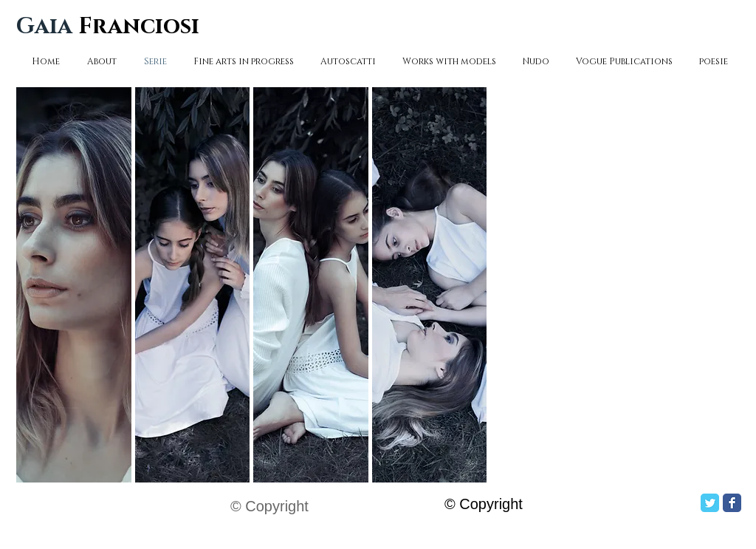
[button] (74, 285)
